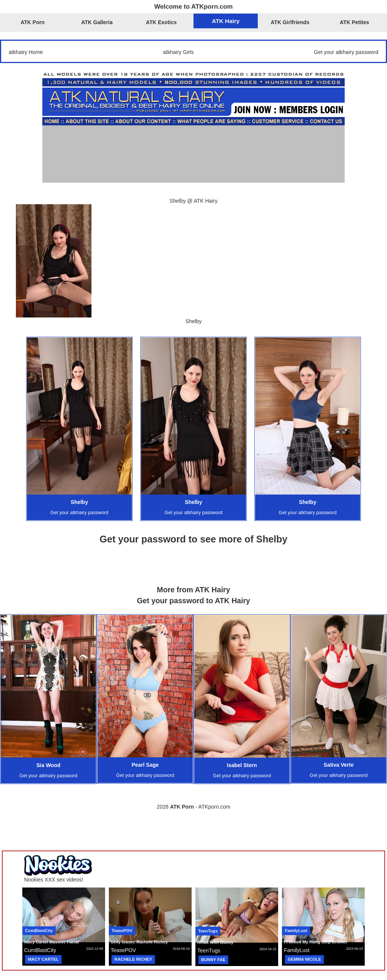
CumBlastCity (39, 931)
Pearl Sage (145, 765)
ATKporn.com (214, 807)
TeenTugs (208, 931)
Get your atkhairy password (346, 52)
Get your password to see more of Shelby (194, 539)
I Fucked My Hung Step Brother (316, 942)
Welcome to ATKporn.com (193, 7)
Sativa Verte (338, 765)
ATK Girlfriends (290, 22)
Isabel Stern (242, 765)
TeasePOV (122, 931)
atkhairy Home (26, 52)
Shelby (79, 502)
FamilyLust (296, 931)
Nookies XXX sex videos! (54, 880)
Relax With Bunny (215, 942)
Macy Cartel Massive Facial (52, 942)
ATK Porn (33, 22)
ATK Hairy (226, 21)
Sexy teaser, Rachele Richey (139, 942)
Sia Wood (48, 765)
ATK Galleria (97, 22)
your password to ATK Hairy (200, 601)
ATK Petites (354, 22)
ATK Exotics (161, 22)
